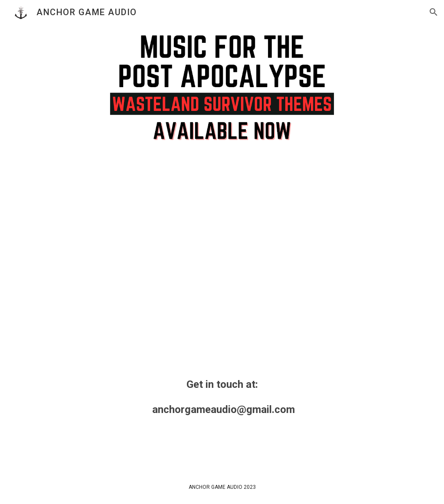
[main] (222, 397)
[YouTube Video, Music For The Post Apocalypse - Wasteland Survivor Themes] (222, 257)
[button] (434, 12)
